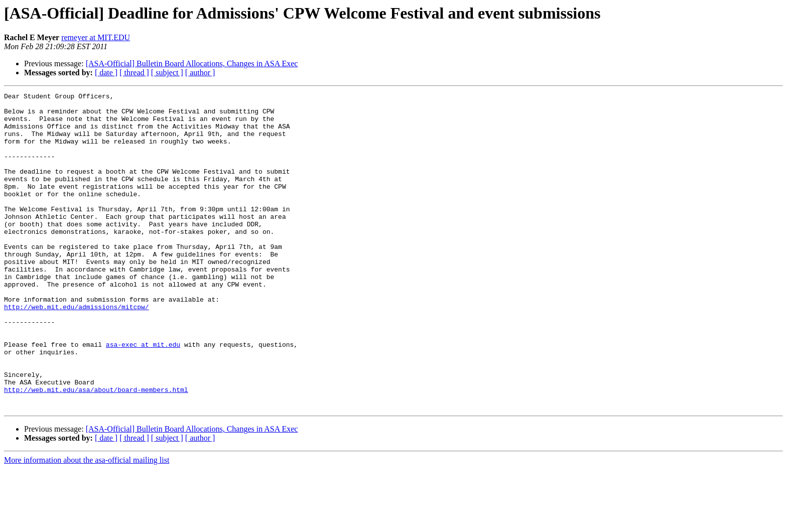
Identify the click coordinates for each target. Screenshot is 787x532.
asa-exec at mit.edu (143, 395)
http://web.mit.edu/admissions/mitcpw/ (77, 350)
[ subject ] (167, 73)
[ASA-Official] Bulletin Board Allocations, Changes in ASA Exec (192, 63)
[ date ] (106, 73)
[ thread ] (134, 73)
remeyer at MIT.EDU (96, 37)
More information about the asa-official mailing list (87, 523)
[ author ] (200, 73)
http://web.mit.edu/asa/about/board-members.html (96, 450)
